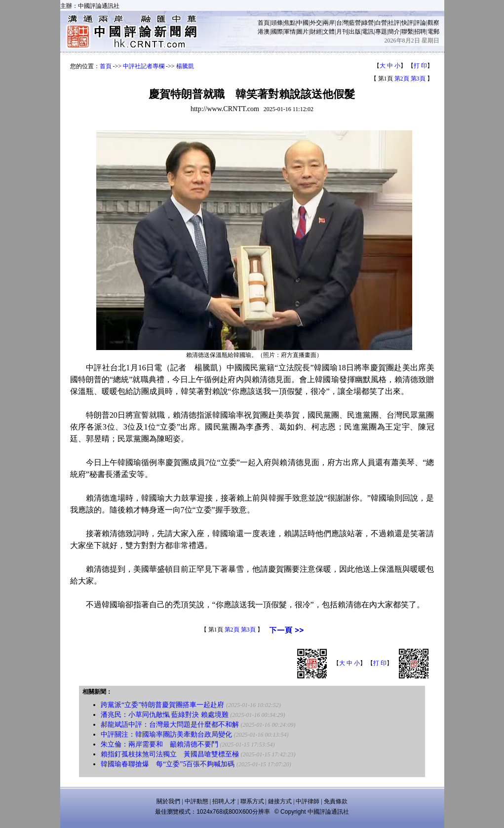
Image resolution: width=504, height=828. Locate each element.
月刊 (342, 32)
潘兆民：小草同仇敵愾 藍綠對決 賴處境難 (165, 715)
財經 (316, 32)
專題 (381, 32)
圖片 (303, 32)
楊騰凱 (185, 66)
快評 (407, 23)
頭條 (277, 23)
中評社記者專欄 (144, 66)
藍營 (355, 23)
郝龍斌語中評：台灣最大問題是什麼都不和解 (170, 725)
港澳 (264, 32)
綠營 (368, 23)
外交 (316, 23)
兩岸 (329, 23)
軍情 (290, 32)
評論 (420, 23)
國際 (277, 32)
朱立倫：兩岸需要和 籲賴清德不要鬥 (159, 744)
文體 (329, 32)
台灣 (342, 23)
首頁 (264, 23)
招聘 (420, 32)
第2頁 (402, 79)
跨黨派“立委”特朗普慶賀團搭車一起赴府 (162, 705)
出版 (355, 32)
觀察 (433, 23)
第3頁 (418, 79)
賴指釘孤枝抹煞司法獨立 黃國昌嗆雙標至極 (170, 754)
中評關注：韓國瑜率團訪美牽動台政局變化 (166, 734)
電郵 (433, 32)
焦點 (290, 23)
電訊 (368, 32)
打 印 (420, 66)
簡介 (394, 32)
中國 (303, 23)
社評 (394, 23)
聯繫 (407, 32)
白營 (381, 23)
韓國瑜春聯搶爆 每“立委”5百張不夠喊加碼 (168, 764)
